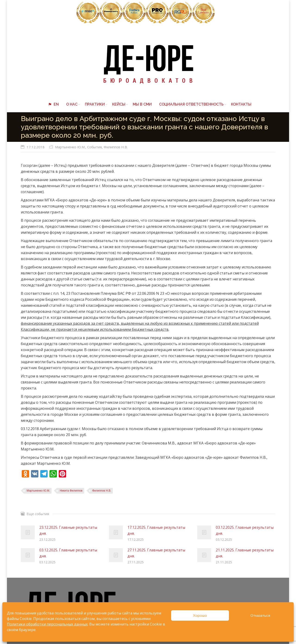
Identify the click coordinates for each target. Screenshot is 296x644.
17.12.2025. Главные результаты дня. (156, 530)
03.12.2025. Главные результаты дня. (245, 530)
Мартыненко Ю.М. (70, 147)
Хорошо (200, 616)
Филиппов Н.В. (116, 147)
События (94, 147)
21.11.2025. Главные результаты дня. (245, 553)
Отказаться (260, 616)
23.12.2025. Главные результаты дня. (68, 530)
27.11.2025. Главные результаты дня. (156, 553)
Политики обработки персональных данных (47, 624)
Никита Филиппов (71, 491)
